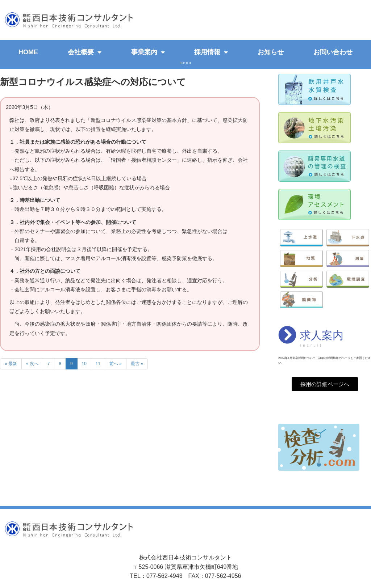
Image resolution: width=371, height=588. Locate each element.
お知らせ (271, 52)
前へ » (116, 364)
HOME (28, 52)
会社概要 (85, 52)
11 (98, 364)
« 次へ (32, 364)
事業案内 (148, 52)
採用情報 (211, 52)
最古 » (137, 364)
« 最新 (11, 364)
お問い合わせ (333, 52)
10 (84, 364)
